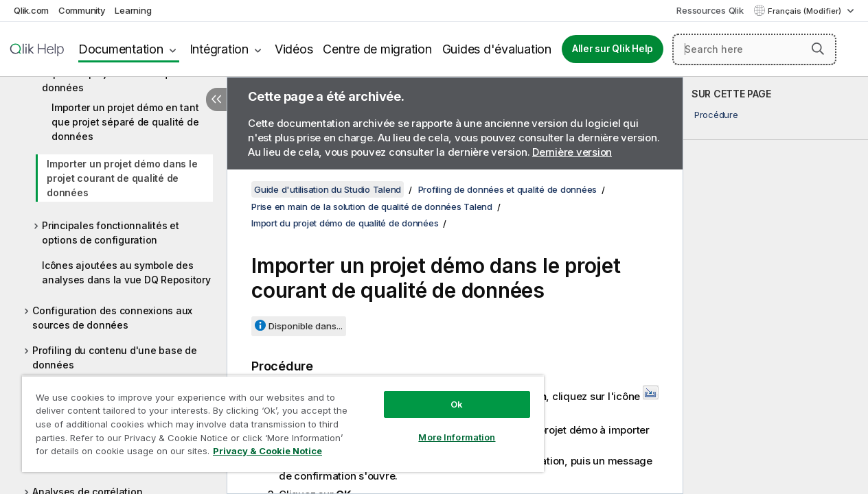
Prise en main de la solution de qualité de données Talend (372, 207)
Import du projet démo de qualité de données (125, 80)
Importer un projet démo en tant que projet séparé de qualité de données (125, 122)
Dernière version (572, 152)
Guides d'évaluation (497, 49)
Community (82, 10)
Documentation (121, 49)
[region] (274, 419)
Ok (442, 394)
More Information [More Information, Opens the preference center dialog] (442, 427)
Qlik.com (31, 10)
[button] (818, 49)
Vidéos (294, 49)
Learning (133, 10)
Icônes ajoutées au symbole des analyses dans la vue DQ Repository (126, 272)
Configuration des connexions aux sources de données (112, 318)
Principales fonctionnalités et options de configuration (111, 233)
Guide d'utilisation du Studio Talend (328, 189)
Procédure (716, 115)
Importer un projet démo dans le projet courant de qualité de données (122, 178)
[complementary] (776, 285)
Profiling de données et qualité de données (508, 189)
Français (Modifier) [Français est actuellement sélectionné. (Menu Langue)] (806, 11)
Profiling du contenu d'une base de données (115, 357)
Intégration (219, 49)
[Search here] (754, 49)
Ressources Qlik (710, 10)
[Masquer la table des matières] (216, 99)
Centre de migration (377, 49)
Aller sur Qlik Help (613, 49)
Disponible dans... (306, 326)
